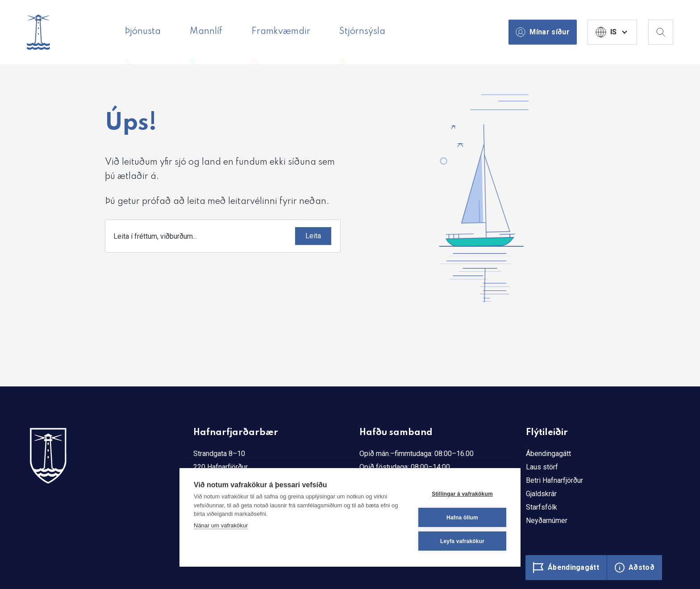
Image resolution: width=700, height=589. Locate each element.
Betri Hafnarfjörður (554, 480)
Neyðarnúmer (547, 521)
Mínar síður (543, 32)
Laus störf (542, 467)
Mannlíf (206, 32)
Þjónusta (143, 32)
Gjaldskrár (541, 494)
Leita (313, 236)
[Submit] (313, 236)
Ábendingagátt (548, 454)
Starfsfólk (542, 507)
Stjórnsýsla (362, 32)
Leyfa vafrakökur (462, 541)
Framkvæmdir (281, 32)
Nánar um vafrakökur (221, 525)
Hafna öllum (462, 518)
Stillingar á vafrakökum (462, 494)
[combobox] (223, 236)
